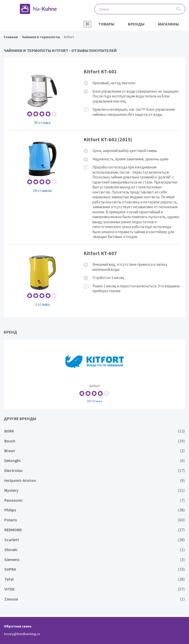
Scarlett (94, 540)
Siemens (94, 560)
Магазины (168, 24)
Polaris (94, 520)
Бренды (136, 24)
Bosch (94, 441)
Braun (94, 451)
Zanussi (94, 599)
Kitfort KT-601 (94, 97)
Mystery (94, 490)
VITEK (94, 589)
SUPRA (94, 569)
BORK (94, 431)
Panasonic (94, 500)
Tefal (94, 579)
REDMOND (94, 530)
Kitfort (94, 374)
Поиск (178, 9)
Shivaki (94, 550)
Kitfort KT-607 (94, 278)
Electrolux (94, 471)
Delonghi (94, 461)
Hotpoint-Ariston (94, 480)
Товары (106, 24)
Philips (94, 510)
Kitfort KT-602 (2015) (94, 188)
